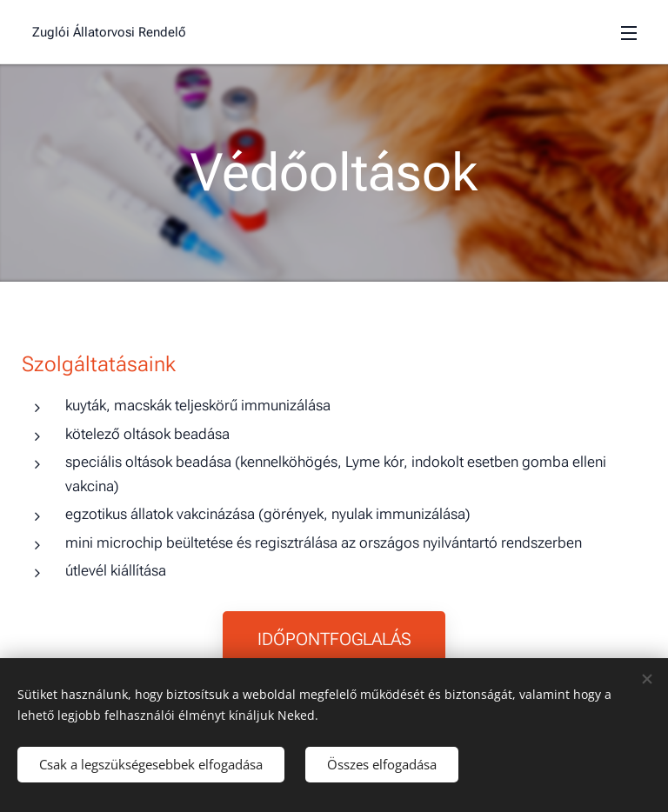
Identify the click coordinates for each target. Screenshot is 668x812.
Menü (629, 33)
